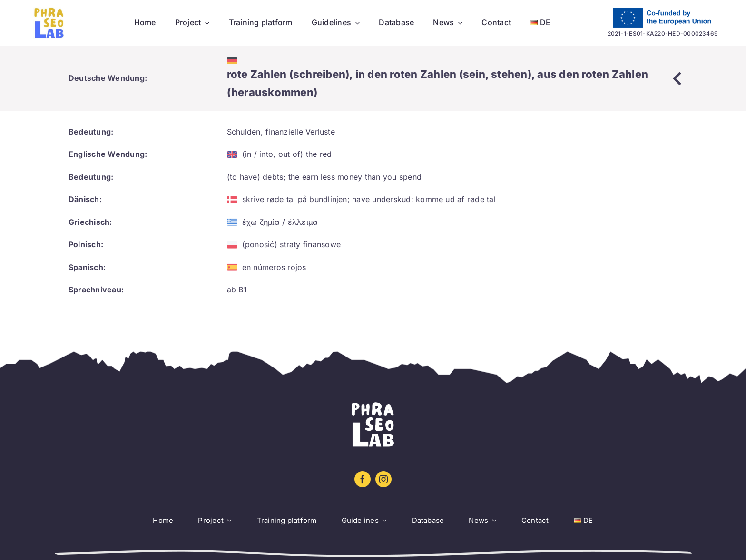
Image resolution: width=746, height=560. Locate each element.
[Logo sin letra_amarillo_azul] (49, 11)
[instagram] (383, 479)
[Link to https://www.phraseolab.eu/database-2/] (677, 78)
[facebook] (363, 479)
